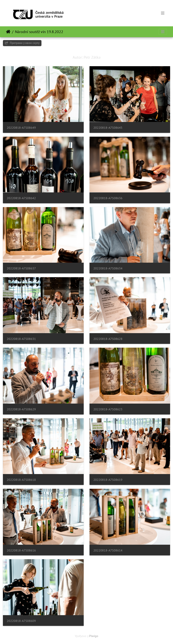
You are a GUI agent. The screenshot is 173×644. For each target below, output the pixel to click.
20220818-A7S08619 (108, 480)
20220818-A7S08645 (108, 128)
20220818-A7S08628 (108, 339)
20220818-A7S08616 (21, 550)
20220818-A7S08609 (21, 621)
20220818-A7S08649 (21, 128)
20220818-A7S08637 (21, 268)
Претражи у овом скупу (22, 43)
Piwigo (94, 636)
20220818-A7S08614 (108, 550)
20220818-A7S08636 (108, 198)
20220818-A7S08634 (108, 268)
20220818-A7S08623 (108, 409)
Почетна (8, 32)
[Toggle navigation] (163, 13)
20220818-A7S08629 (21, 409)
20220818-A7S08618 (21, 480)
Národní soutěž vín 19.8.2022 (39, 32)
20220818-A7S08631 (21, 339)
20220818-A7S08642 (21, 198)
